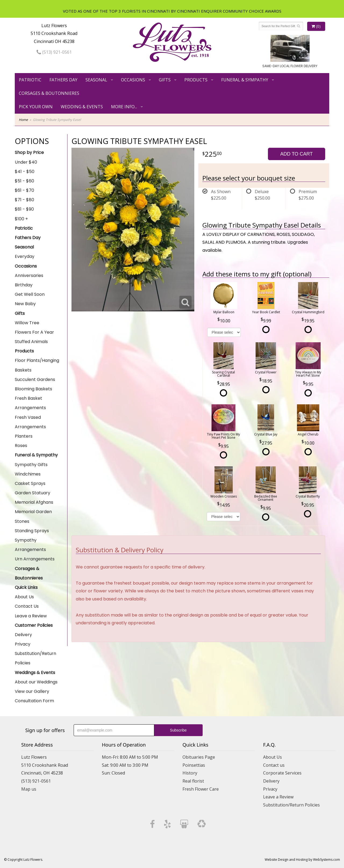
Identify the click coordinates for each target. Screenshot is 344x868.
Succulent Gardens (35, 379)
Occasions (133, 80)
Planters (24, 436)
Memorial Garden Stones (33, 516)
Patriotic (30, 80)
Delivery (23, 635)
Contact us (274, 765)
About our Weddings (36, 682)
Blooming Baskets (33, 389)
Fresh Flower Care (201, 789)
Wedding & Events (82, 107)
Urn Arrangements (35, 559)
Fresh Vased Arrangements (30, 422)
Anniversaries (29, 275)
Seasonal (96, 80)
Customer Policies (34, 625)
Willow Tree (27, 323)
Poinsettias (194, 765)
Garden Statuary (33, 493)
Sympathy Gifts (31, 465)
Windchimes (28, 474)
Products (196, 80)
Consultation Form (34, 701)
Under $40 (26, 162)
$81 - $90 (24, 209)
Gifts (165, 80)
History (190, 773)
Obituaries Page (199, 757)
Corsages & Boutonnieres (49, 93)
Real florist (193, 781)
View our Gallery (32, 691)
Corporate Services (282, 773)
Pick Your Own (36, 107)
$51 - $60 (24, 181)
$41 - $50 (25, 172)
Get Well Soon (30, 294)
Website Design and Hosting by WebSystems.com (302, 860)
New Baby (25, 304)
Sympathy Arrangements (30, 545)
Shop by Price (29, 152)
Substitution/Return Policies (35, 658)
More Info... (124, 107)
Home (23, 120)
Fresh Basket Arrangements (30, 403)
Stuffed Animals (31, 342)
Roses (21, 446)
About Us (24, 597)
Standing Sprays (32, 531)
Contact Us (27, 606)
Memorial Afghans (34, 502)
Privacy (23, 644)
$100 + (21, 219)
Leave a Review (31, 616)
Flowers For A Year (34, 332)
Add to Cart (297, 154)
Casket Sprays (30, 483)
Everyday (25, 256)
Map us (29, 789)
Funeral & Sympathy (245, 80)
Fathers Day (63, 80)
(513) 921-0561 (54, 52)
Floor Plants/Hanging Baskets (37, 365)
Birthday (24, 285)
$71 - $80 (24, 200)
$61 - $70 (24, 190)
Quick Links (26, 587)
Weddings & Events (35, 673)
